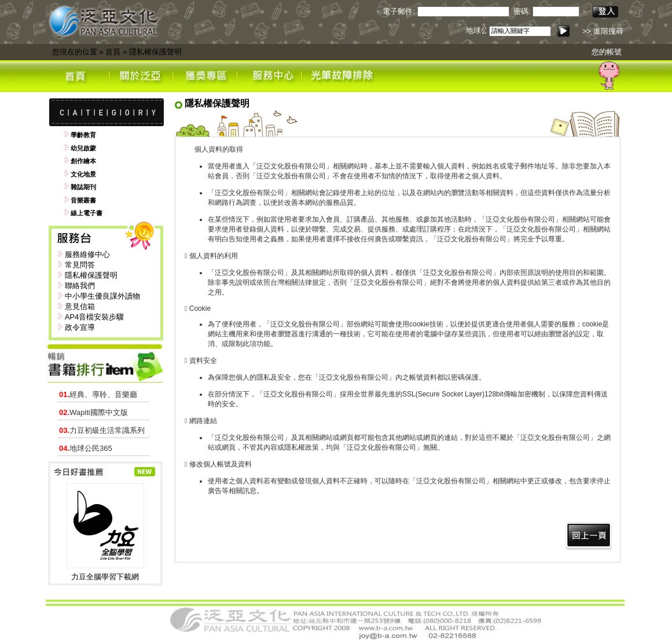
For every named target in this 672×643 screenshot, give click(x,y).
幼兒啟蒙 (83, 148)
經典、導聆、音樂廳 (98, 394)
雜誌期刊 (83, 187)
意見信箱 (80, 306)
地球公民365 (86, 448)
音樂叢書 (83, 200)
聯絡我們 (80, 286)
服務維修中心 (87, 254)
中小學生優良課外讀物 (102, 296)
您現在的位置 (75, 52)
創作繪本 (83, 161)
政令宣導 (80, 327)
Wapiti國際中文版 (93, 412)
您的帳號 (607, 52)
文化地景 (83, 174)
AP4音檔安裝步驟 (95, 317)
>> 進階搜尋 (603, 31)
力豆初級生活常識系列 (102, 430)
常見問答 (80, 265)
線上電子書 (87, 213)
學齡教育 (83, 135)
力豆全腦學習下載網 (105, 577)
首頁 (113, 52)
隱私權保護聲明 (155, 52)
